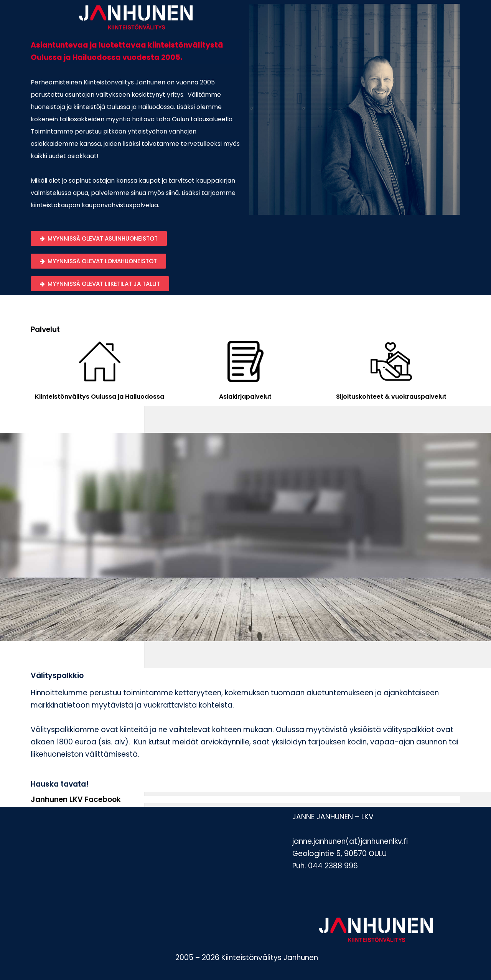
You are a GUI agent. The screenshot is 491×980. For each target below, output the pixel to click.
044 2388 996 (333, 866)
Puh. (299, 866)
